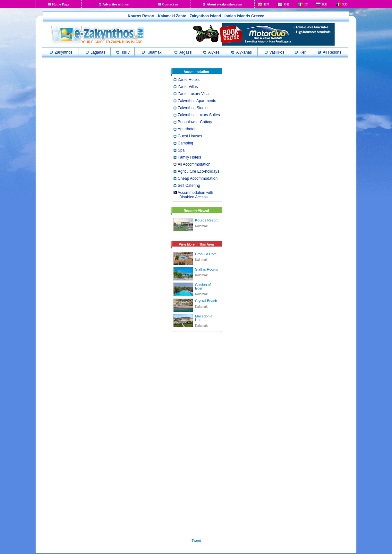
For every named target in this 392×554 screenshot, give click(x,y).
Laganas (98, 52)
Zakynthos (63, 52)
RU (325, 4)
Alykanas (244, 52)
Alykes (214, 52)
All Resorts (332, 52)
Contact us (170, 4)
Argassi (186, 52)
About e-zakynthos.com (224, 4)
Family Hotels (189, 157)
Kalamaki (154, 52)
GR (287, 4)
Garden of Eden (203, 286)
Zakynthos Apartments (197, 101)
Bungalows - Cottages (196, 122)
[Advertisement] (196, 434)
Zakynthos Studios (194, 108)
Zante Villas (188, 87)
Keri (303, 52)
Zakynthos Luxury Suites (199, 115)
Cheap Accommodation (198, 178)
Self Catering (189, 186)
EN (266, 4)
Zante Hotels (189, 80)
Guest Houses (190, 136)
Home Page (60, 4)
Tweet (196, 541)
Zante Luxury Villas (194, 94)
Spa (181, 150)
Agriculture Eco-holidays (198, 171)
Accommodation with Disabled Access (193, 195)
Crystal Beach (206, 301)
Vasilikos (277, 52)
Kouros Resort (206, 220)
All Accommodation (194, 164)
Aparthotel (187, 129)
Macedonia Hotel (204, 318)
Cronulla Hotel (206, 254)
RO (345, 4)
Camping (185, 143)
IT (306, 4)
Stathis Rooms (207, 269)
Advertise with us (115, 4)
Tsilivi (126, 52)
